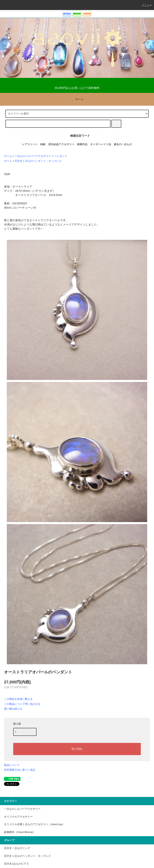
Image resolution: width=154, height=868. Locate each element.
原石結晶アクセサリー (61, 144)
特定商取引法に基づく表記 (20, 770)
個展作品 (82, 144)
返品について (12, 765)
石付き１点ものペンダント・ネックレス (38, 161)
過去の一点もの (123, 144)
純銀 (43, 144)
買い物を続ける (13, 709)
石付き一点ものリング (17, 848)
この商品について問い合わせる (22, 704)
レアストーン (30, 144)
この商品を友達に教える (18, 699)
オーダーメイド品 (101, 144)
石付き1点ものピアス (16, 864)
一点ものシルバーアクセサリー (33, 156)
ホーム (77, 99)
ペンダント (61, 156)
